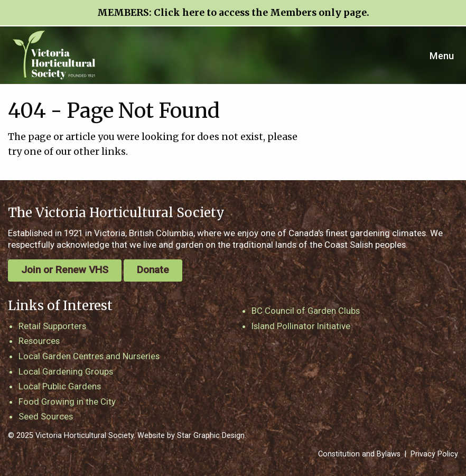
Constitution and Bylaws (359, 454)
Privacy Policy (434, 454)
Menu (442, 56)
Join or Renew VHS (65, 270)
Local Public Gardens (60, 386)
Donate (153, 270)
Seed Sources (46, 416)
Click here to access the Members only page (260, 13)
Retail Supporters (52, 326)
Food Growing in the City (67, 402)
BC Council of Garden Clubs (306, 311)
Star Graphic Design (211, 436)
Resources (39, 341)
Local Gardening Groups (66, 371)
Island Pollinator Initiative (301, 326)
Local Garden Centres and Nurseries (89, 356)
